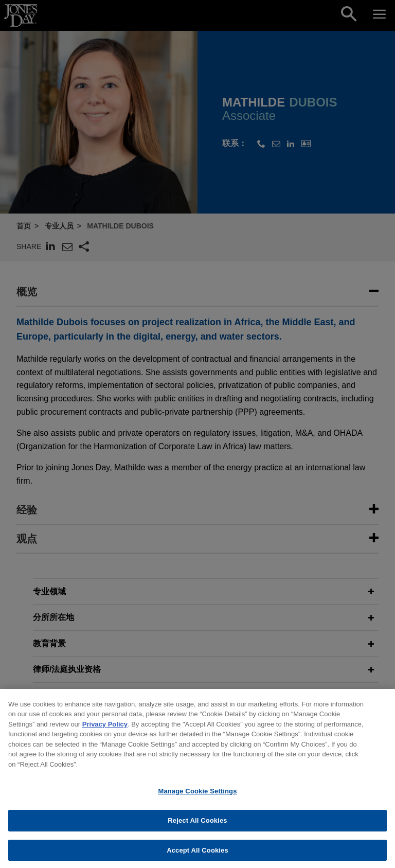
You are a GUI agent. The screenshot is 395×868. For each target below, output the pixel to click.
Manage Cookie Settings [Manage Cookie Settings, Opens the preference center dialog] (197, 801)
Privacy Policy (105, 734)
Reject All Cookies (197, 830)
